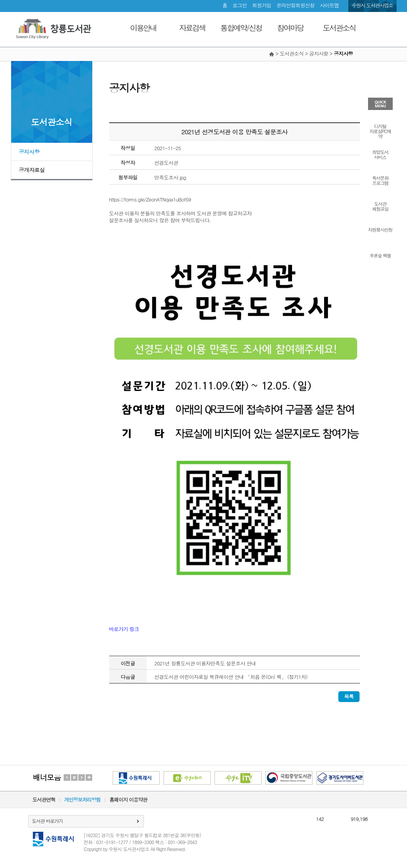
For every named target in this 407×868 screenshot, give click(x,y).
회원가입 (262, 5)
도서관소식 (339, 28)
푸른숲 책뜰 (380, 255)
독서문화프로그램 (380, 180)
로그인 (240, 5)
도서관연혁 (44, 799)
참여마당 (290, 28)
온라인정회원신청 (296, 5)
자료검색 (192, 28)
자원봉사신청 (380, 229)
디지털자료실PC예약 (380, 131)
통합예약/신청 (241, 28)
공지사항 (29, 152)
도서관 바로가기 (47, 821)
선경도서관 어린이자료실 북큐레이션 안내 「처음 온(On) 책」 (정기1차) (231, 677)
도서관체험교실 (380, 206)
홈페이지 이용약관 (128, 799)
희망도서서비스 (380, 154)
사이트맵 (329, 5)
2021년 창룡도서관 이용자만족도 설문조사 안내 (205, 663)
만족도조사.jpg (170, 177)
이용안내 (143, 28)
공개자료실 (32, 170)
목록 (349, 696)
